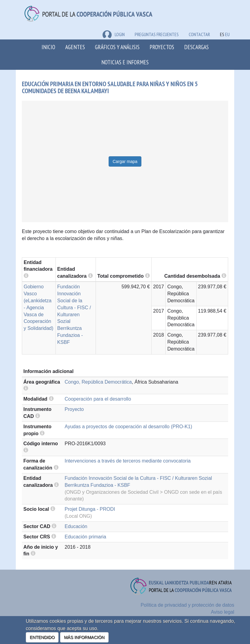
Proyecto (74, 409)
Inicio (48, 47)
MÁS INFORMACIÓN (84, 637)
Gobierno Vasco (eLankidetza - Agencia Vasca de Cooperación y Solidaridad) (39, 307)
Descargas (196, 47)
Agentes (75, 47)
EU (227, 34)
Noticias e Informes (125, 62)
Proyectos (162, 47)
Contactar (199, 34)
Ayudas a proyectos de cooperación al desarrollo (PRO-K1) (128, 427)
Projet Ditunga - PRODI (90, 509)
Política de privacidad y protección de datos (187, 605)
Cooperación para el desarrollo (98, 399)
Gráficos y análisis (117, 47)
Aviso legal (223, 612)
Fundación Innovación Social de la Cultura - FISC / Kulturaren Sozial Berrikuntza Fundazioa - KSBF (74, 314)
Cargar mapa (125, 161)
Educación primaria (85, 537)
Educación (76, 526)
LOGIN (114, 34)
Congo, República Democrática (98, 382)
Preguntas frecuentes (157, 34)
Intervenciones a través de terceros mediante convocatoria (128, 461)
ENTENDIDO (42, 637)
